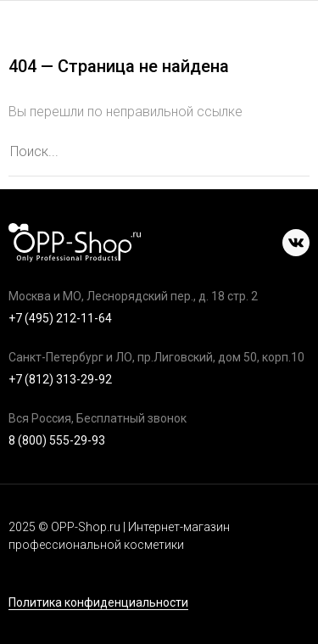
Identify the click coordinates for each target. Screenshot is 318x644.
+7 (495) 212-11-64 (60, 318)
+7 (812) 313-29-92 (60, 379)
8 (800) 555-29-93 (57, 440)
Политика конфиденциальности (98, 603)
